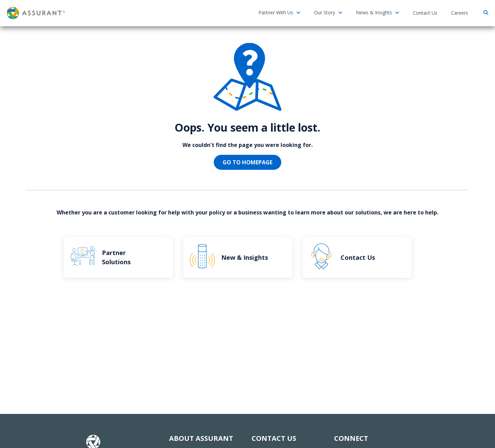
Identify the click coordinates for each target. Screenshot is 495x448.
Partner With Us (279, 12)
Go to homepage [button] (247, 162)
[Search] (485, 13)
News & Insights (378, 12)
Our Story (328, 12)
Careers (460, 13)
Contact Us (425, 13)
